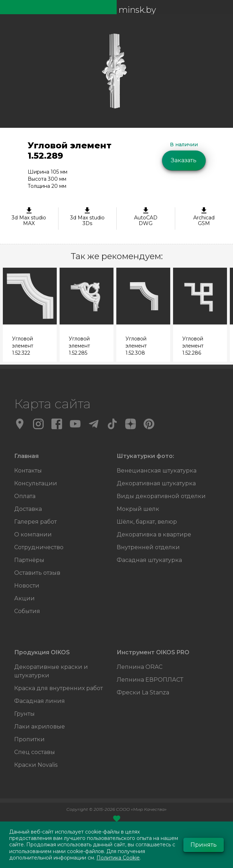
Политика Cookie (118, 858)
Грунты (24, 714)
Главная (26, 456)
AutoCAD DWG (146, 217)
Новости (27, 586)
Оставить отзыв (37, 573)
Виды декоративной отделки (161, 496)
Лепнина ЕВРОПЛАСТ (150, 680)
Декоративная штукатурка (156, 483)
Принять (204, 845)
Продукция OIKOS (42, 652)
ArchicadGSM (204, 217)
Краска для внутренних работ (59, 688)
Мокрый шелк (138, 509)
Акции (24, 598)
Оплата (25, 496)
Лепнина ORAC (140, 667)
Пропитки (29, 739)
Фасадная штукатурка (149, 560)
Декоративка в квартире (154, 534)
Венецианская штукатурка (157, 471)
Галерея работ (35, 522)
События (27, 611)
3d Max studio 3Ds (88, 217)
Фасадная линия (40, 701)
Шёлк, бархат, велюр (147, 522)
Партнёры (29, 560)
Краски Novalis (36, 765)
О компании (33, 534)
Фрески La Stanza (143, 692)
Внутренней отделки (148, 547)
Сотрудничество (39, 547)
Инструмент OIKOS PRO (153, 652)
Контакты (28, 471)
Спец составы (35, 752)
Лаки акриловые (40, 727)
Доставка (28, 509)
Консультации (36, 483)
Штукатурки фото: (145, 456)
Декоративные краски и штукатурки (51, 671)
